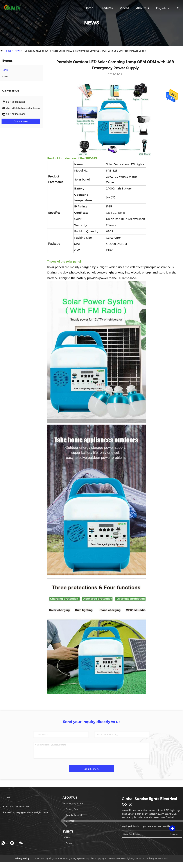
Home (89, 8)
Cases (5, 77)
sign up (173, 834)
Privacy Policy (22, 858)
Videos (124, 8)
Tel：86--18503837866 (16, 807)
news (18, 51)
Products (107, 8)
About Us (142, 8)
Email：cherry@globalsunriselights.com (25, 812)
